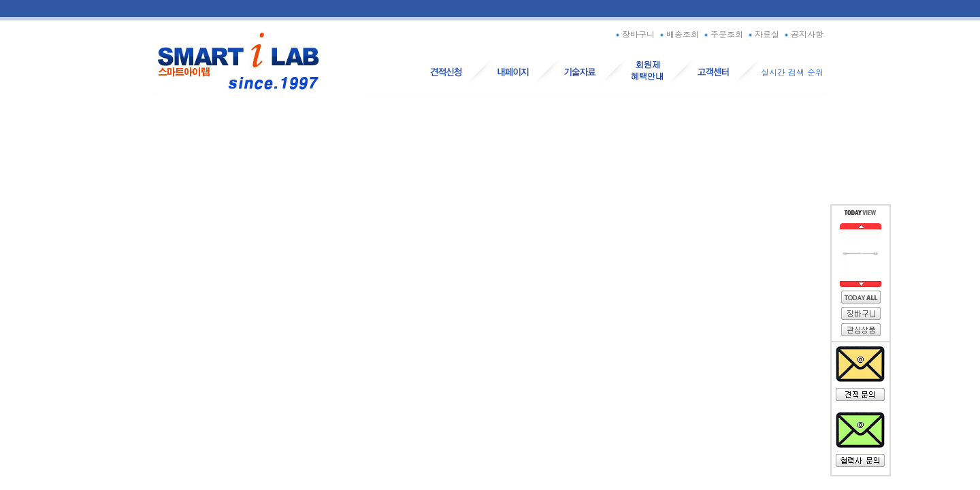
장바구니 (634, 34)
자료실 (763, 34)
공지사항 (803, 34)
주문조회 (722, 34)
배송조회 (678, 34)
